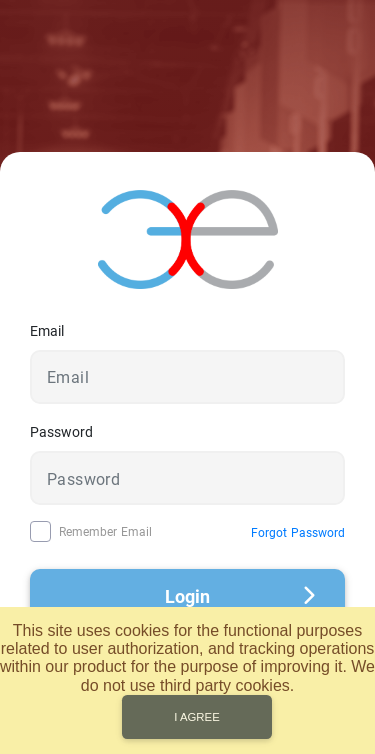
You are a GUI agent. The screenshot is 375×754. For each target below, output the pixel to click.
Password (61, 432)
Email (47, 331)
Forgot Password (298, 533)
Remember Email (105, 532)
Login (240, 596)
